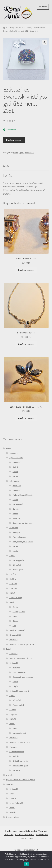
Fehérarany (14, 481)
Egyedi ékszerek (16, 458)
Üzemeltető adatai (28, 831)
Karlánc (13, 579)
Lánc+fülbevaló (16, 803)
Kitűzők (13, 719)
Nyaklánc (17, 518)
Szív (14, 626)
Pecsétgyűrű (18, 570)
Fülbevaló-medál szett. (19, 691)
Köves (15, 621)
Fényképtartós (19, 612)
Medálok (16, 770)
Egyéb (15, 607)
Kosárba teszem (14, 140)
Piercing (13, 747)
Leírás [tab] (6, 166)
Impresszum (27, 838)
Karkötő (16, 509)
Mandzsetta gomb (21, 766)
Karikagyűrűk (18, 560)
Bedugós (16, 532)
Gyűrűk (16, 756)
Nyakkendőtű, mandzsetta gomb (21, 780)
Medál (15, 476)
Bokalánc (13, 453)
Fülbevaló (17, 462)
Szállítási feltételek (25, 834)
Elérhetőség (11, 831)
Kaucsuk (13, 588)
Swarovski (21, 28)
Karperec (13, 584)
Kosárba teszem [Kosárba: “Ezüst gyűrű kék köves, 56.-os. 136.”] (26, 418)
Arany (9, 448)
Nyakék (13, 812)
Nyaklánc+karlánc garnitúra (22, 644)
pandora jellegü (19, 733)
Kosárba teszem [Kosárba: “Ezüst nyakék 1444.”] (26, 344)
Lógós (15, 551)
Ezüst (16, 153)
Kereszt (16, 616)
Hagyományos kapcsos (23, 542)
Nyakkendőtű (15, 635)
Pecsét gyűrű (18, 705)
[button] (45, 42)
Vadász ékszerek (17, 752)
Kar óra (13, 574)
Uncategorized (13, 817)
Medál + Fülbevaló (17, 630)
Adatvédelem (42, 834)
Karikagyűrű (18, 504)
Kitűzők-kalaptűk (20, 761)
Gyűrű (30, 28)
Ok (27, 864)
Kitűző (15, 472)
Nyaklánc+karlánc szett (23, 523)
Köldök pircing (16, 598)
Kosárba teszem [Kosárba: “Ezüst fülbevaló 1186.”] (26, 270)
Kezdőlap (10, 28)
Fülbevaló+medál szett (23, 495)
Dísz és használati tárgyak (21, 658)
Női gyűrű (17, 565)
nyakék (9, 775)
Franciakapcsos (19, 537)
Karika (15, 546)
